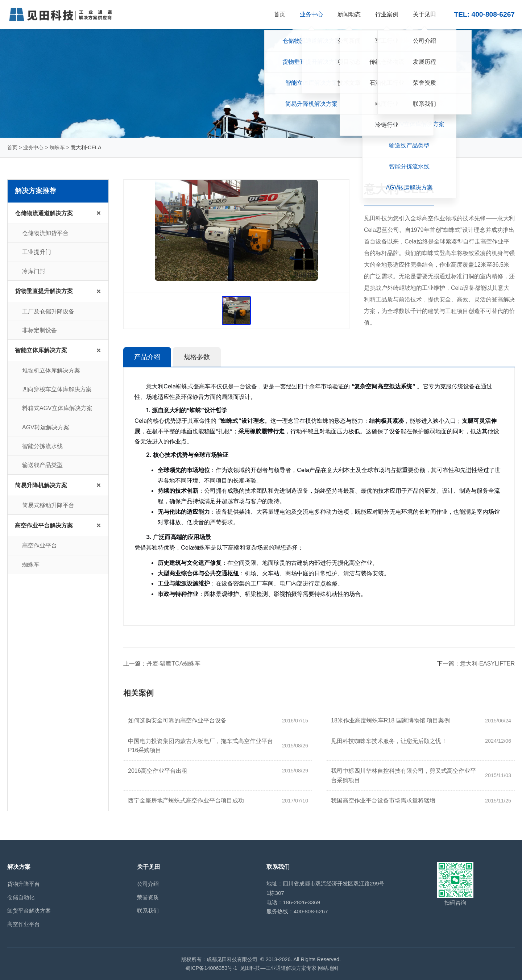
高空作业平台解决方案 (44, 526)
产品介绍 (147, 357)
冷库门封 (34, 271)
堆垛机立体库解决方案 (51, 370)
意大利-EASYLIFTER (487, 664)
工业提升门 (37, 252)
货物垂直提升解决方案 (44, 291)
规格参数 (197, 357)
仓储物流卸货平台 (45, 233)
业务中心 (33, 147)
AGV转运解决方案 (46, 427)
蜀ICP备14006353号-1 (211, 968)
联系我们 (148, 911)
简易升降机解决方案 (41, 485)
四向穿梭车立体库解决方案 (57, 389)
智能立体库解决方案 (41, 350)
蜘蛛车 (57, 147)
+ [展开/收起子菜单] (99, 213)
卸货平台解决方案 (29, 911)
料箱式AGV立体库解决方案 (57, 408)
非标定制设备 (40, 330)
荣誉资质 (148, 897)
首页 (12, 147)
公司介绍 (148, 884)
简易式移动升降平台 (48, 505)
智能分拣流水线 (42, 446)
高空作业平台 (40, 545)
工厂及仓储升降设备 (48, 311)
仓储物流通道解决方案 (44, 213)
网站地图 (328, 968)
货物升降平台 (24, 884)
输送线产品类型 (42, 465)
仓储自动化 (21, 897)
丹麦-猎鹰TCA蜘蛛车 (173, 664)
